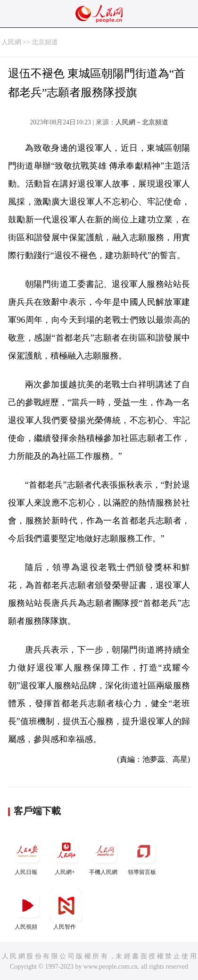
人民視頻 (27, 910)
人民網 (11, 42)
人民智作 (66, 910)
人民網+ (66, 855)
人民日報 (27, 855)
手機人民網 (105, 855)
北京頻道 (45, 42)
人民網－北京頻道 (142, 122)
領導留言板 (143, 855)
